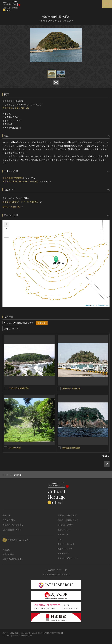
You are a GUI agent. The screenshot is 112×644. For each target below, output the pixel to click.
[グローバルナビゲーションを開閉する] (107, 4)
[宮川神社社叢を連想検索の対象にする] (6, 448)
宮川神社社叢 (15, 448)
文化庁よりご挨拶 (65, 525)
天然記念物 (8, 108)
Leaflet (87, 305)
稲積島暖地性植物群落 (13, 178)
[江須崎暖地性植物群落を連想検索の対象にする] (6, 388)
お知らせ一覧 (63, 534)
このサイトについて (66, 544)
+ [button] (6, 224)
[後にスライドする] (106, 456)
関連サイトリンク (65, 549)
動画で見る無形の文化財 (13, 559)
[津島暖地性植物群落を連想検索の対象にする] (59, 448)
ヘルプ (60, 539)
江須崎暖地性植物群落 (19, 388)
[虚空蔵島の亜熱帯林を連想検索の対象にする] (59, 388)
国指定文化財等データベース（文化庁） (21, 181)
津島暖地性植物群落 (71, 448)
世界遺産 (6, 550)
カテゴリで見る (9, 520)
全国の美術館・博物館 (12, 530)
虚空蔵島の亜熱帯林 (71, 388)
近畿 (17, 108)
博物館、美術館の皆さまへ (69, 520)
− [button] (6, 229)
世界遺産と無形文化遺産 (13, 525)
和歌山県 (25, 108)
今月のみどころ (64, 530)
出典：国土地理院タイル (100, 305)
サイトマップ (63, 553)
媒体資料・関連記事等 (67, 515)
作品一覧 (6, 515)
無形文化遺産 (8, 554)
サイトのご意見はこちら (68, 558)
